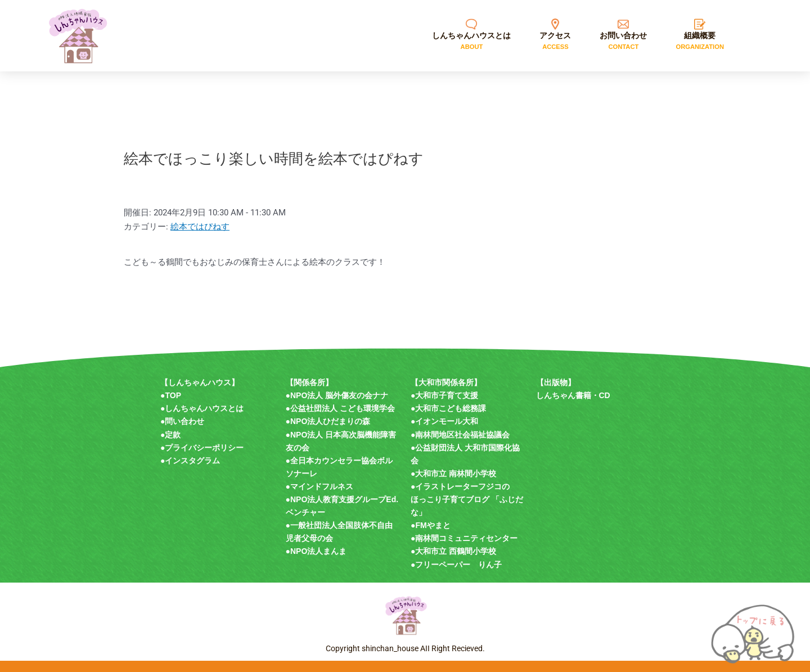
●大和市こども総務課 (448, 408)
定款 (173, 435)
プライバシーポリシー (204, 448)
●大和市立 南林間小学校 (453, 473)
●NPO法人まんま (316, 551)
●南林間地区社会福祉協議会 (460, 435)
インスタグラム (192, 461)
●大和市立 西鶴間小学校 (453, 551)
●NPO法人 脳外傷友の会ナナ (337, 395)
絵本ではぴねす (200, 227)
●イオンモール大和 (444, 421)
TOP (173, 395)
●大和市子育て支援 (444, 395)
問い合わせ (184, 421)
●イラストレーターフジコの (460, 486)
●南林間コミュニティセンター (464, 538)
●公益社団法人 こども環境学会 (340, 408)
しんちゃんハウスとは (204, 408)
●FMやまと (431, 525)
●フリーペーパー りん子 (456, 565)
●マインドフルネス (319, 486)
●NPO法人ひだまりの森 (328, 421)
